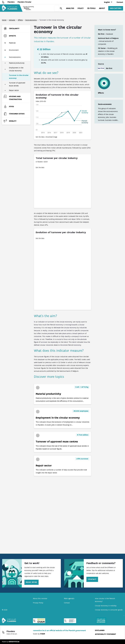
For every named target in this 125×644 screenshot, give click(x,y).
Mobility (13, 121)
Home (4, 20)
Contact (120, 2)
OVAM (43, 634)
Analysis (70, 8)
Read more (31, 582)
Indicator (12, 20)
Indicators (116, 8)
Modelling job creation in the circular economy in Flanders (108, 51)
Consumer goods (17, 114)
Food (11, 107)
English (107, 2)
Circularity (14, 28)
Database (109, 34)
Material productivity (17, 63)
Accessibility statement (105, 634)
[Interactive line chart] (62, 115)
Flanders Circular (24, 2)
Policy (81, 8)
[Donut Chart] (62, 181)
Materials (12, 43)
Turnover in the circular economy (19, 77)
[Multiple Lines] (62, 269)
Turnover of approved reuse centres (17, 84)
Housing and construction (15, 98)
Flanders (11, 2)
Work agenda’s (69, 598)
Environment (14, 50)
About (102, 8)
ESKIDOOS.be (14, 642)
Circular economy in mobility (106, 606)
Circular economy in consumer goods (109, 610)
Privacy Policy (38, 603)
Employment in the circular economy (16, 69)
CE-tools (91, 8)
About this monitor (40, 598)
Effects (20, 20)
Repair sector (14, 90)
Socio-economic (31, 20)
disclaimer (100, 630)
